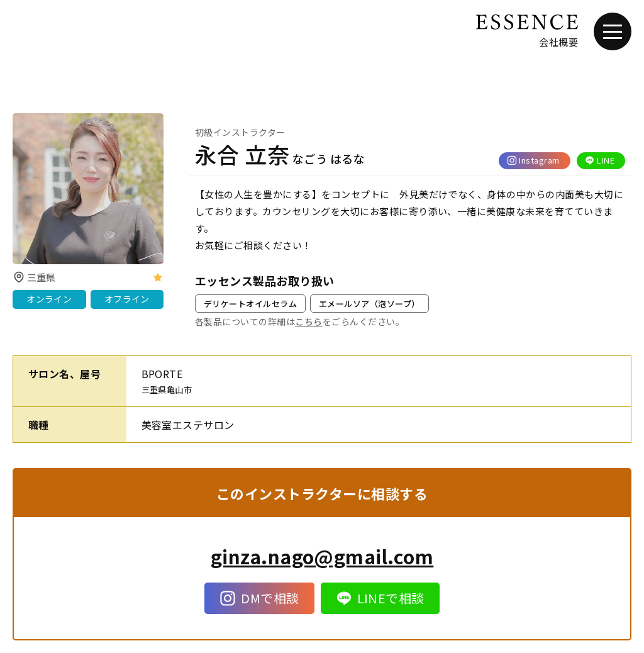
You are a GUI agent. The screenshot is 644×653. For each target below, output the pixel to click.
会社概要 (558, 42)
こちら (308, 321)
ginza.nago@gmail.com (322, 556)
